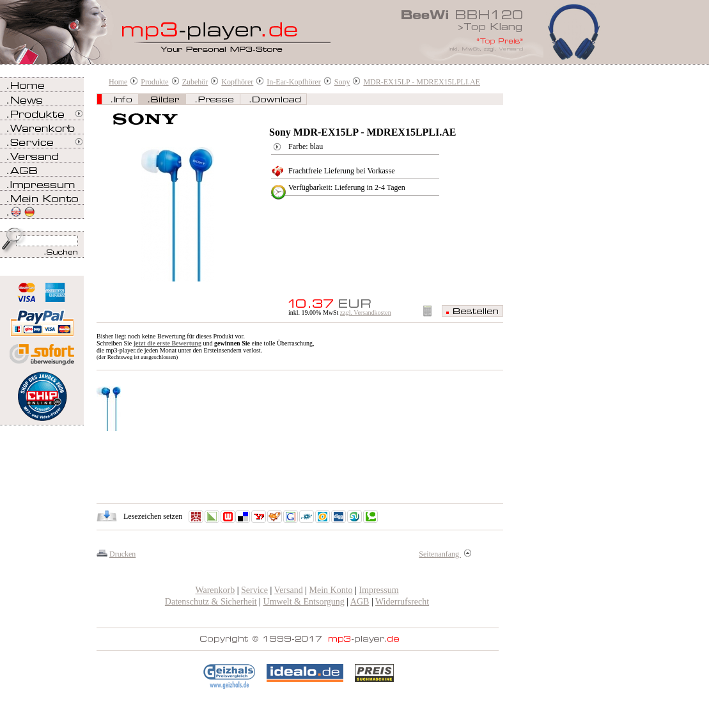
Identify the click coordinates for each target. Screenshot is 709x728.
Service (254, 590)
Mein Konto (331, 590)
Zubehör (195, 82)
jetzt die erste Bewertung (168, 343)
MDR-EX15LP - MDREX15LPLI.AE (422, 82)
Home (118, 82)
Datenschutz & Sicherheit (211, 602)
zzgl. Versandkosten (366, 313)
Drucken (122, 554)
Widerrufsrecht (402, 602)
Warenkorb (215, 590)
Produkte (154, 82)
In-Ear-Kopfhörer (293, 82)
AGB (360, 602)
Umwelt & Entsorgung (304, 602)
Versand (289, 590)
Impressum (378, 590)
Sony (342, 82)
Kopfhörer (237, 82)
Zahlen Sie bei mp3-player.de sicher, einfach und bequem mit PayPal (42, 318)
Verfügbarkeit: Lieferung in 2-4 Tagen (347, 187)
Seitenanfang (445, 554)
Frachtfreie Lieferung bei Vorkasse (342, 171)
